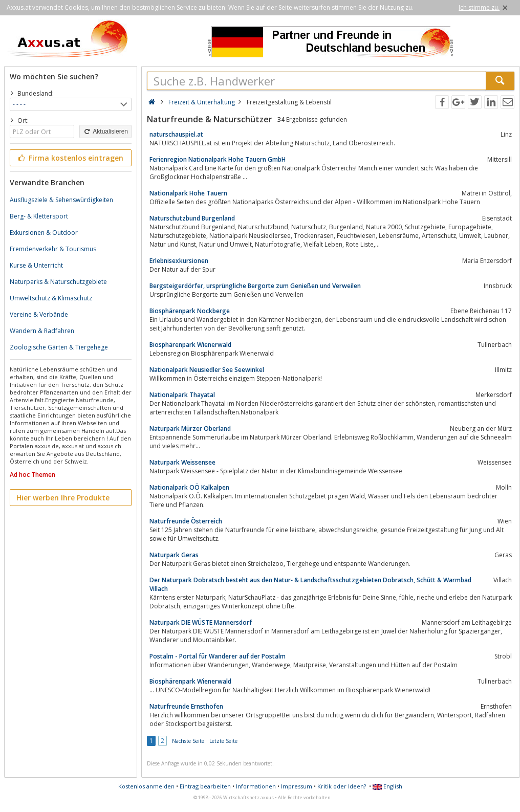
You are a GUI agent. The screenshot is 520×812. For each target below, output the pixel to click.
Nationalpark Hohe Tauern (188, 193)
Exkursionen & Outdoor (44, 233)
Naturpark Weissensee (182, 462)
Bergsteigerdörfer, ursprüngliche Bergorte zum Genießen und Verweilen (255, 286)
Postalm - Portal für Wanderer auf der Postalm (218, 656)
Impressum (297, 786)
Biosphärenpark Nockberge (190, 311)
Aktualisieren (105, 131)
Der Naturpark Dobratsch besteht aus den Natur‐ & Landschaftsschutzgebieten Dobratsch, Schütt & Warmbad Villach (310, 584)
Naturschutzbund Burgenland (192, 218)
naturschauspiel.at (176, 134)
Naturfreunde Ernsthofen (186, 706)
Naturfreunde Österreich (186, 521)
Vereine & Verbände (39, 314)
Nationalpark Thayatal (182, 395)
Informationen (256, 786)
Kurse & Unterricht (36, 265)
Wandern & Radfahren (42, 331)
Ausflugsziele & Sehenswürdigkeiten (61, 200)
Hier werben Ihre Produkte (63, 498)
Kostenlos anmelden (146, 786)
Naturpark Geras (174, 555)
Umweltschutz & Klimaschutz (51, 298)
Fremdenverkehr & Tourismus (53, 249)
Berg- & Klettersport (39, 216)
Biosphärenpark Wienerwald (190, 345)
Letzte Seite (223, 741)
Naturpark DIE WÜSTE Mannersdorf (201, 622)
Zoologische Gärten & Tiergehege (59, 347)
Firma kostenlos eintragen (70, 158)
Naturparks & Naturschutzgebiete (58, 282)
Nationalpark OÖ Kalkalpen (189, 487)
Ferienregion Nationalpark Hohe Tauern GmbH (218, 159)
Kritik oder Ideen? (342, 786)
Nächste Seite (188, 741)
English (387, 786)
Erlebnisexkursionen (179, 261)
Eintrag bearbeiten (205, 786)
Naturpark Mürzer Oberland (190, 429)
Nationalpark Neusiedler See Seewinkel (207, 370)
